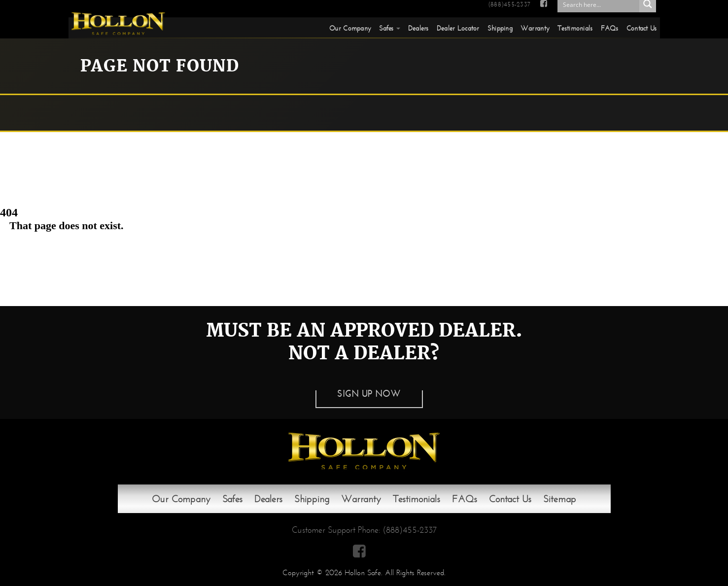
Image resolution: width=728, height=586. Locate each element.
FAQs (610, 28)
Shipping (500, 28)
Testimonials (575, 28)
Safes (386, 28)
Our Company (350, 28)
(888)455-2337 (509, 4)
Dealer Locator (458, 28)
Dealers (418, 28)
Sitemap (560, 499)
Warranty (535, 28)
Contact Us (642, 28)
